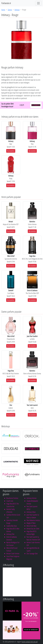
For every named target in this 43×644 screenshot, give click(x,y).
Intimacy (17, 10)
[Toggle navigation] (38, 3)
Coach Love (10, 501)
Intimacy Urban (31, 512)
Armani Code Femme (13, 554)
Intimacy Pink (10, 534)
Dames (10, 10)
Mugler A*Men (31, 523)
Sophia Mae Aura (12, 526)
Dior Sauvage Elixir (32, 554)
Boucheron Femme (12, 498)
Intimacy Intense (32, 498)
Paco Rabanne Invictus (33, 520)
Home (3, 10)
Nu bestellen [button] (11, 151)
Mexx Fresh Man (32, 526)
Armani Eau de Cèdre (33, 529)
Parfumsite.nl (6, 3)
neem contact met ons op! (30, 642)
